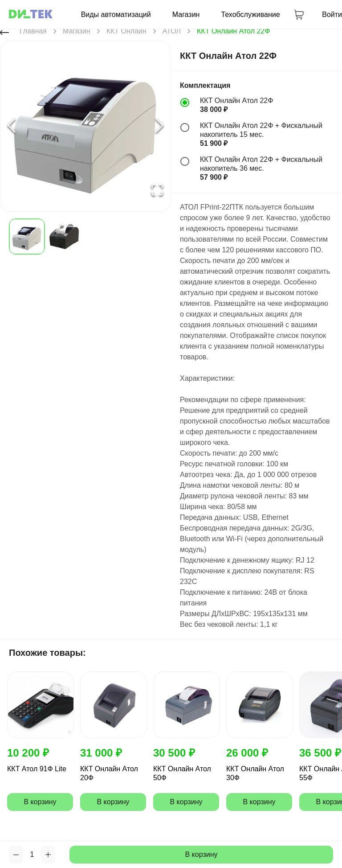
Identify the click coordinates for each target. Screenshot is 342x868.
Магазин (186, 15)
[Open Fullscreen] (157, 191)
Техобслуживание (250, 15)
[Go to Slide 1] (27, 237)
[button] (85, 126)
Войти (332, 15)
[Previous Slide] (12, 126)
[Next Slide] (159, 126)
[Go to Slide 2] (64, 237)
